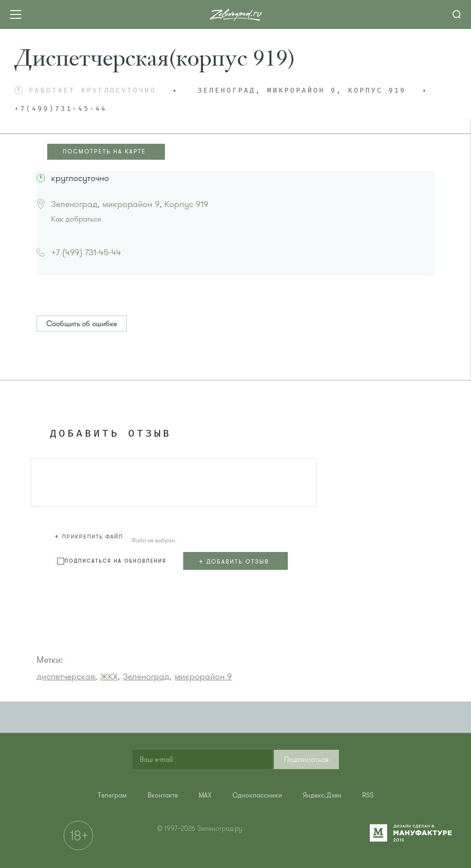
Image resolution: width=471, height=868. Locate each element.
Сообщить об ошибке (82, 324)
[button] (90, 535)
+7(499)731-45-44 (61, 109)
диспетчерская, (67, 676)
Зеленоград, (147, 676)
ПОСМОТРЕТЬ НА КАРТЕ (104, 152)
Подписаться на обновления (115, 561)
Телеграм (112, 795)
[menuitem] (112, 795)
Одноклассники (257, 795)
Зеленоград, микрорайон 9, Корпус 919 (130, 204)
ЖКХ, (110, 676)
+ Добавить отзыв (234, 561)
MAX (205, 795)
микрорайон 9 (203, 676)
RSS (368, 795)
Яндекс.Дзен (322, 795)
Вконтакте (163, 795)
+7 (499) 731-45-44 (86, 252)
